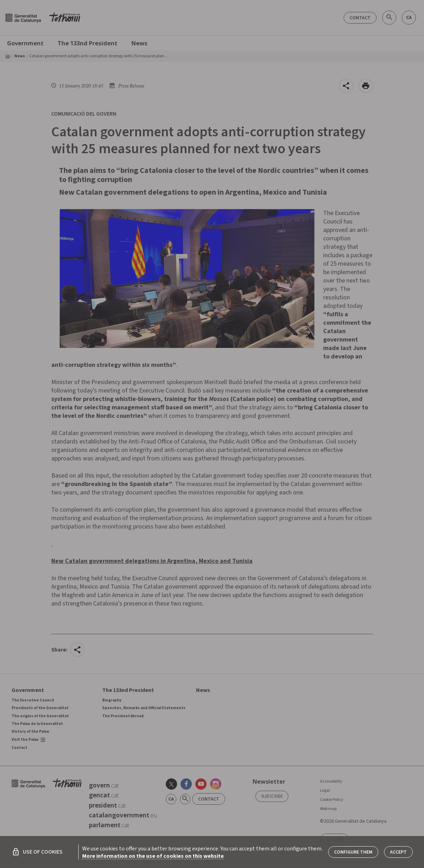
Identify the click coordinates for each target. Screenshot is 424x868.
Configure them (353, 852)
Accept (398, 852)
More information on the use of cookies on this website (153, 856)
